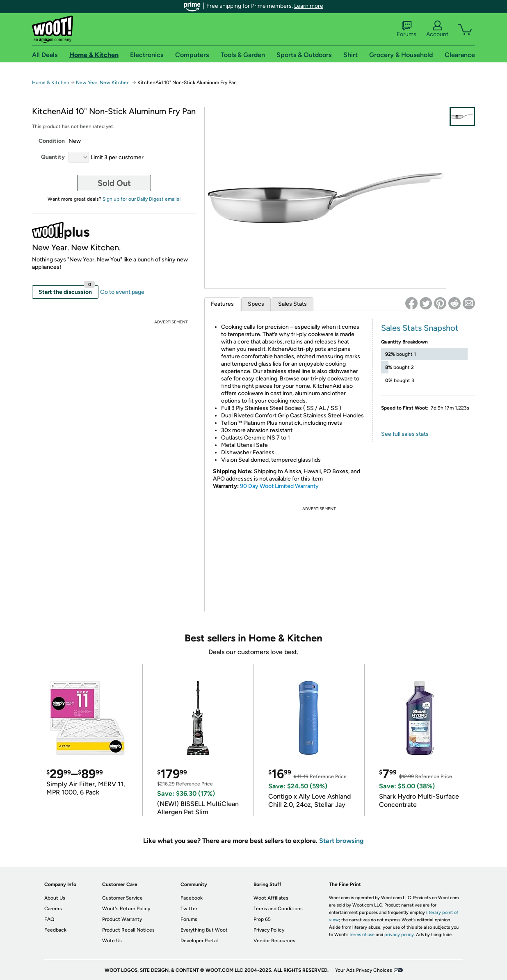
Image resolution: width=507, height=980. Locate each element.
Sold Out (114, 183)
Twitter (189, 909)
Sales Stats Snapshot (420, 328)
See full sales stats (405, 434)
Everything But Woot (204, 930)
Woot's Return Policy (126, 909)
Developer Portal (199, 941)
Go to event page (122, 292)
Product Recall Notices (128, 930)
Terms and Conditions (278, 909)
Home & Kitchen (51, 82)
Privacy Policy (269, 930)
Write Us (112, 941)
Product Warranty (122, 919)
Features (222, 304)
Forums (407, 29)
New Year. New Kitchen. (104, 82)
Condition (52, 141)
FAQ (49, 919)
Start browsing (341, 841)
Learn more (309, 6)
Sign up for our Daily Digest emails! (142, 199)
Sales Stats (292, 304)
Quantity (53, 157)
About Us (55, 898)
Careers (53, 909)
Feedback (55, 930)
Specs (256, 304)
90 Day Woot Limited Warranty (279, 486)
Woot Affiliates (271, 898)
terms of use (362, 935)
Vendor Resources (274, 941)
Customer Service (122, 898)
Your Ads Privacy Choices (364, 970)
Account (437, 29)
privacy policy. (400, 935)
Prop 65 (262, 919)
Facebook (192, 898)
